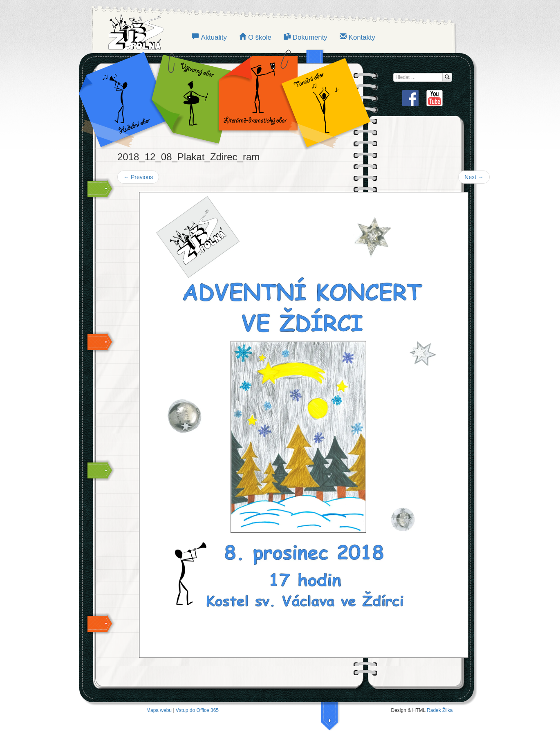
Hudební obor (129, 98)
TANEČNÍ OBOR (322, 98)
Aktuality (214, 37)
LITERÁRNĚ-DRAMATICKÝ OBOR (256, 98)
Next (474, 177)
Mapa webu (159, 710)
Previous (138, 177)
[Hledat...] (447, 77)
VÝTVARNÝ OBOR (190, 98)
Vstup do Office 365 (197, 710)
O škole (260, 37)
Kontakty (362, 37)
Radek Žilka (440, 710)
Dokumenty (310, 37)
